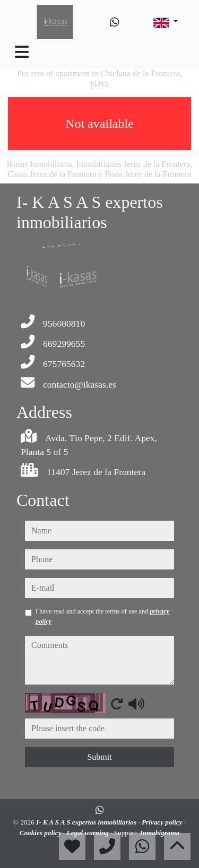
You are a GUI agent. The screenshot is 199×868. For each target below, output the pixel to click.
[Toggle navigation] (22, 52)
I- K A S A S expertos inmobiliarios (87, 822)
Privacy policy (163, 822)
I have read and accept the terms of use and (102, 616)
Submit (99, 757)
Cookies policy (41, 833)
